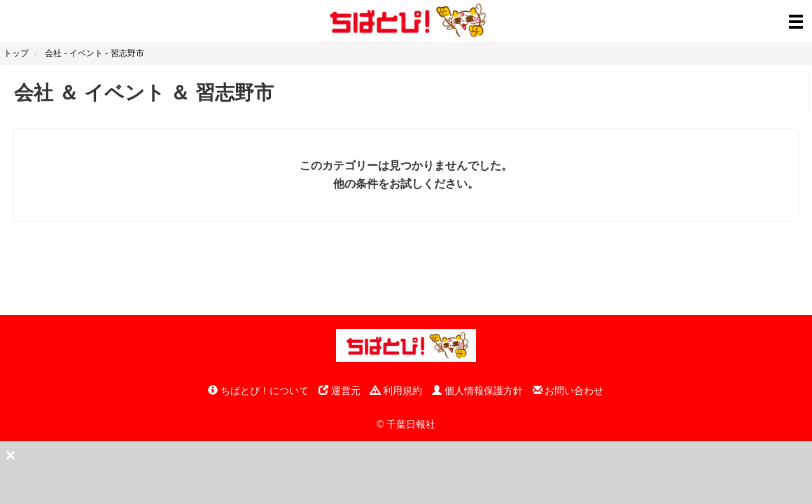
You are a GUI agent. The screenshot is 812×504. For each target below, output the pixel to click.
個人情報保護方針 (477, 391)
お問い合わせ (568, 391)
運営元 (339, 391)
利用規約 (396, 391)
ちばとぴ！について (258, 391)
